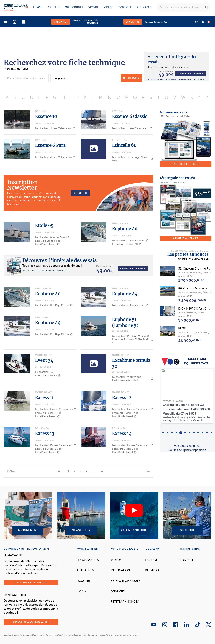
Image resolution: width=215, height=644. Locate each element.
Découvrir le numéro (186, 164)
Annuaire (118, 591)
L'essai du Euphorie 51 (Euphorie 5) (133, 341)
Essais (81, 591)
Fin (148, 472)
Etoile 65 (44, 225)
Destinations (121, 570)
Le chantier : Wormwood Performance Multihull (133, 379)
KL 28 (182, 329)
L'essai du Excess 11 (48, 413)
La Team (151, 560)
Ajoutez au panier (191, 74)
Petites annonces (125, 602)
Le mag (38, 7)
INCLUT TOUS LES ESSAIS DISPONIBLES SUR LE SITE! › (46, 271)
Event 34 (44, 360)
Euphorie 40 (125, 229)
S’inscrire (81, 193)
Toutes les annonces (193, 259)
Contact (186, 560)
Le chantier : (44, 372)
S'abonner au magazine (31, 582)
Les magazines (88, 560)
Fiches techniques (126, 581)
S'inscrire (133, 22)
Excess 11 (44, 398)
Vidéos (109, 7)
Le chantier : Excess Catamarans (56, 409)
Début (12, 472)
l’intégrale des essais (60, 260)
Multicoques (74, 7)
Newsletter (81, 516)
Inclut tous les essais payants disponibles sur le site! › (176, 80)
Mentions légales (73, 635)
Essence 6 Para (50, 145)
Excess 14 (122, 434)
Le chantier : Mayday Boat (52, 237)
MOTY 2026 (144, 7)
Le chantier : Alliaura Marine (130, 241)
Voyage (93, 7)
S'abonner (61, 22)
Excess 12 (122, 398)
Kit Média (152, 570)
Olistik (136, 635)
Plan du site (88, 635)
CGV (61, 635)
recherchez (132, 78)
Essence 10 (46, 116)
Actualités (85, 570)
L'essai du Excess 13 (48, 449)
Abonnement (28, 516)
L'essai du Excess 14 (125, 449)
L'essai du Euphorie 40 (127, 244)
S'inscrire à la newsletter (31, 622)
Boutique (125, 7)
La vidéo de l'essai (47, 244)
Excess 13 (45, 434)
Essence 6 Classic (130, 116)
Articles (54, 7)
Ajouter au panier (186, 238)
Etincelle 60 (124, 145)
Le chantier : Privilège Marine (54, 305)
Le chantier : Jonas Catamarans (55, 128)
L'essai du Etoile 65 (48, 241)
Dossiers (84, 581)
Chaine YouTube (134, 516)
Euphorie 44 (125, 294)
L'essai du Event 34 (48, 376)
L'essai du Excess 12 (125, 413)
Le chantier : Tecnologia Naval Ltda (133, 159)
